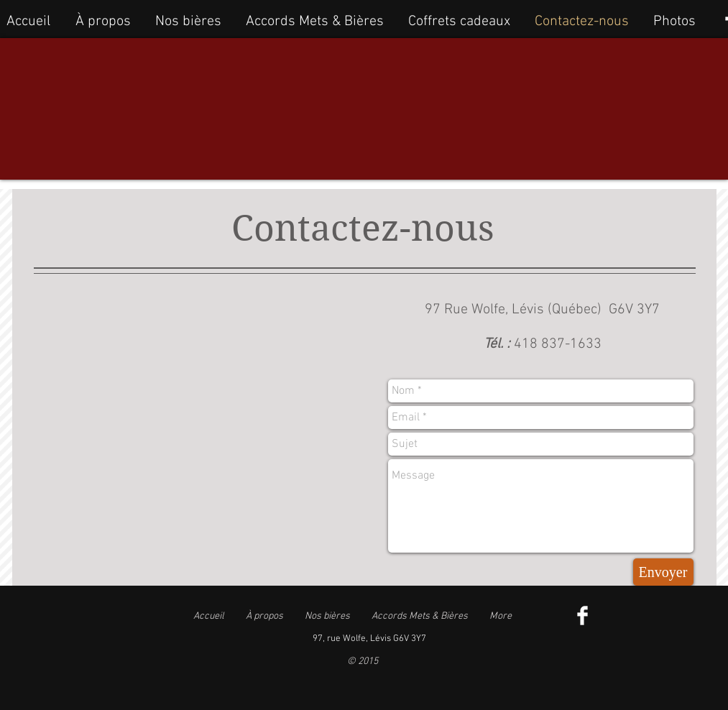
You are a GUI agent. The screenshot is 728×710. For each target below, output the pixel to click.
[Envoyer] (663, 572)
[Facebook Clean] (582, 616)
